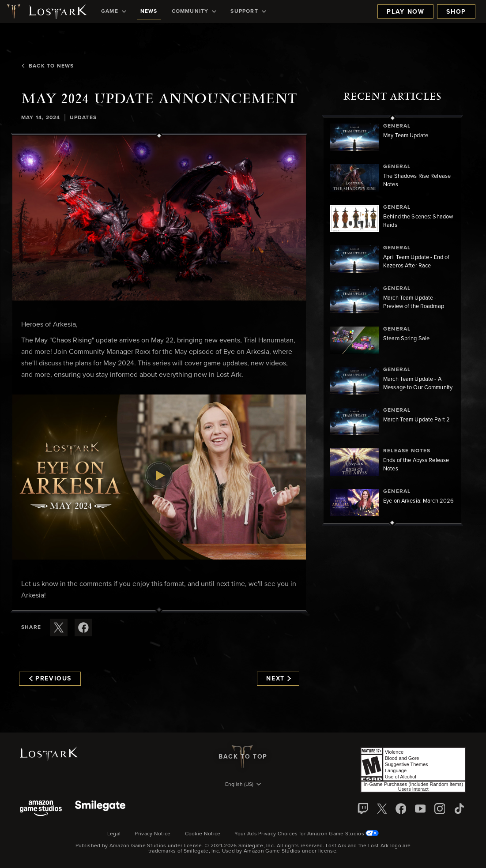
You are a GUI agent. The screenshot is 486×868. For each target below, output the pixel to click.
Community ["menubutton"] (194, 11)
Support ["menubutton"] (248, 11)
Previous (50, 679)
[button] (159, 218)
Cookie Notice (203, 834)
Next (278, 679)
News (149, 11)
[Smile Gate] (100, 809)
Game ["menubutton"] (114, 11)
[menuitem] (114, 11)
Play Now (405, 12)
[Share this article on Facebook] (83, 628)
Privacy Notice (153, 834)
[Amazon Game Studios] (41, 809)
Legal (114, 834)
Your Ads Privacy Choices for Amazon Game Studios (307, 834)
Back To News (47, 66)
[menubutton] (243, 785)
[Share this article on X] (59, 628)
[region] (392, 320)
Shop (456, 12)
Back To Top (243, 757)
